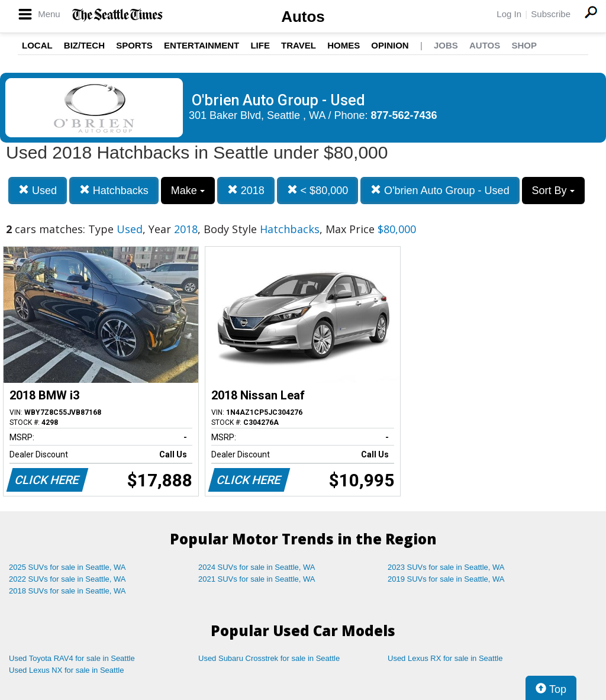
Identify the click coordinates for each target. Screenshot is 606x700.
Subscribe (551, 14)
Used (38, 190)
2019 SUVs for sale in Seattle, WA (446, 579)
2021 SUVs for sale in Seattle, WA (257, 579)
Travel (299, 45)
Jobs (446, 45)
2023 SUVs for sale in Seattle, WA (446, 567)
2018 (246, 190)
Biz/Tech (84, 45)
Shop (524, 45)
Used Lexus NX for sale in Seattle (66, 670)
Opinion (390, 45)
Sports (134, 45)
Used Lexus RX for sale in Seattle (445, 658)
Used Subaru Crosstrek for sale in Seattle (269, 658)
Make (188, 191)
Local (37, 45)
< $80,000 (318, 190)
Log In (509, 14)
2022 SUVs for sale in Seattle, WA (67, 579)
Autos (303, 17)
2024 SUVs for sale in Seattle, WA (257, 567)
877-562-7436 (404, 115)
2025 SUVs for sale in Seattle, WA (67, 567)
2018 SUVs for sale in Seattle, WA (67, 591)
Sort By (553, 191)
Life (260, 45)
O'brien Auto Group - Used (440, 190)
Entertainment (202, 45)
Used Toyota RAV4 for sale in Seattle (72, 658)
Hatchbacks (114, 190)
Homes (344, 45)
